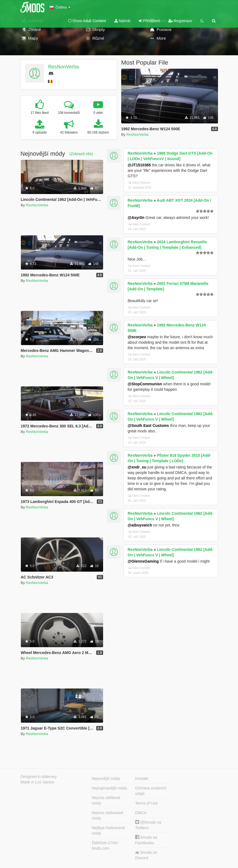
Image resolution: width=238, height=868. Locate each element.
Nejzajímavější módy (110, 788)
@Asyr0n (136, 218)
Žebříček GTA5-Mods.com (105, 846)
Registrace (180, 21)
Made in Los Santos (38, 782)
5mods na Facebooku (146, 840)
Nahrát (122, 21)
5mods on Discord (146, 855)
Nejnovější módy (106, 779)
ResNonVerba (63, 67)
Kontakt (142, 779)
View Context (139, 183)
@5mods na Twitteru (148, 825)
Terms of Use (146, 803)
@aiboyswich (140, 525)
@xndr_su (137, 467)
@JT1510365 (139, 165)
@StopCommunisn (145, 384)
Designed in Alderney (39, 777)
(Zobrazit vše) (81, 154)
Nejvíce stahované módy (108, 815)
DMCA (141, 813)
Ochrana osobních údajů (151, 791)
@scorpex (137, 337)
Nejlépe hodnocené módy (108, 831)
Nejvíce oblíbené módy (106, 800)
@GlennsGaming (143, 561)
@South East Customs (148, 426)
